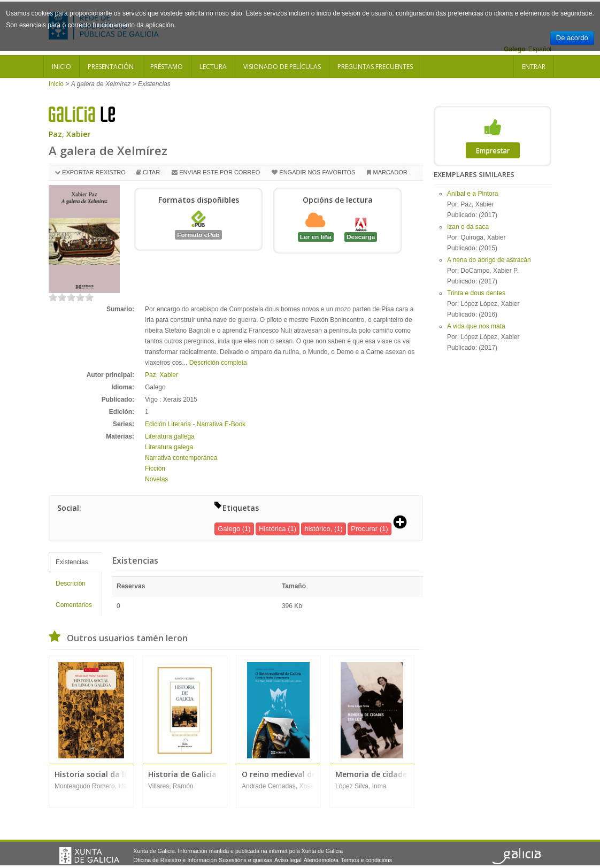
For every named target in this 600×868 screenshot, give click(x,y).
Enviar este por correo (220, 172)
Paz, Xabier (70, 134)
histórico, (318, 529)
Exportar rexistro (94, 172)
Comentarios (74, 605)
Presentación (111, 67)
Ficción (155, 468)
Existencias (72, 562)
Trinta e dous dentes (476, 293)
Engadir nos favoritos (317, 172)
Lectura (213, 67)
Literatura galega (169, 447)
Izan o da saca (468, 227)
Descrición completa (218, 363)
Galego (229, 529)
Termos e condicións (366, 860)
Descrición (71, 583)
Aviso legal (288, 860)
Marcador (390, 172)
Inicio (61, 67)
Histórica (272, 529)
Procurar (364, 529)
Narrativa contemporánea (181, 458)
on (53, 297)
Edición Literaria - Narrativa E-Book (195, 424)
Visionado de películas (282, 67)
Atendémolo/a (321, 860)
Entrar (534, 67)
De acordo (572, 38)
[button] (404, 523)
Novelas (156, 479)
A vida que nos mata (476, 326)
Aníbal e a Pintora (472, 194)
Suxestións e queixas (245, 860)
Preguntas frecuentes (375, 67)
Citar (151, 172)
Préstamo (167, 67)
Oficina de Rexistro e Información (175, 860)
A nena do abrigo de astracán (489, 260)
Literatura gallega (170, 436)
